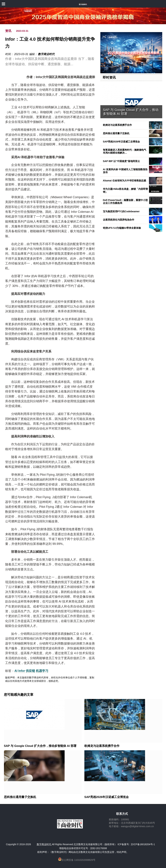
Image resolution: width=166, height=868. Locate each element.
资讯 (8, 31)
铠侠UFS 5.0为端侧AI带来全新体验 (122, 228)
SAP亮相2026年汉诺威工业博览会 (121, 142)
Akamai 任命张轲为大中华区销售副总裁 (124, 181)
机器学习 (42, 671)
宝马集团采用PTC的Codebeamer (121, 211)
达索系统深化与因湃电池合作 (119, 220)
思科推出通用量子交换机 (116, 133)
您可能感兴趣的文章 (19, 695)
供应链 (30, 671)
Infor (22, 671)
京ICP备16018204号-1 (143, 844)
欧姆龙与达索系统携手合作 (117, 125)
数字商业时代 (46, 54)
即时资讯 (109, 77)
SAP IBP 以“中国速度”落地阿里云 (121, 161)
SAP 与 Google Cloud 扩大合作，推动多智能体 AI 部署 (40, 746)
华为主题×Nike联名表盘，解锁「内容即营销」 (126, 190)
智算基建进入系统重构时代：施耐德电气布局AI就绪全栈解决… (125, 151)
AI (16, 671)
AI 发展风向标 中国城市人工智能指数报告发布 (125, 171)
